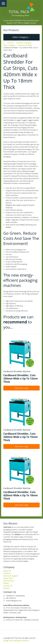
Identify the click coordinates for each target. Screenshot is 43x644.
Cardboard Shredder (25, 45)
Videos (6, 583)
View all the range (21, 388)
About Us (7, 571)
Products (11, 43)
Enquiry (7, 588)
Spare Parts (8, 578)
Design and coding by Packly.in (16, 641)
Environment (9, 581)
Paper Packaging (9, 45)
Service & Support (11, 576)
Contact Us (8, 586)
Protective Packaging (24, 43)
